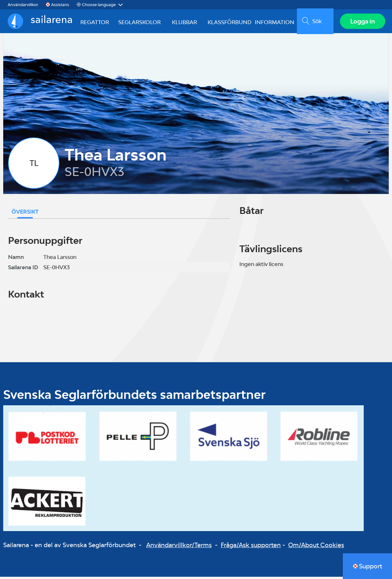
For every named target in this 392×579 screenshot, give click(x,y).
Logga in (362, 22)
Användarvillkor (23, 5)
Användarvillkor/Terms (179, 547)
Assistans (60, 5)
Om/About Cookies (316, 547)
